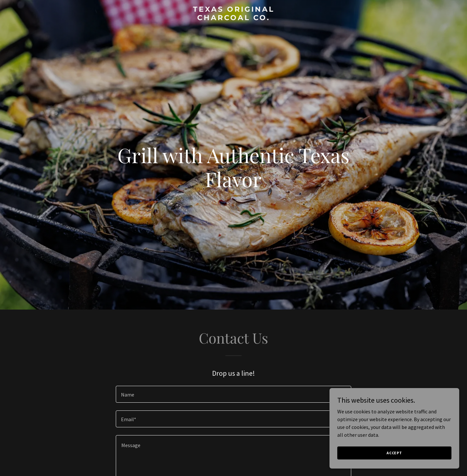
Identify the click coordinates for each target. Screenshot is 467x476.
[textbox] (233, 394)
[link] (233, 18)
